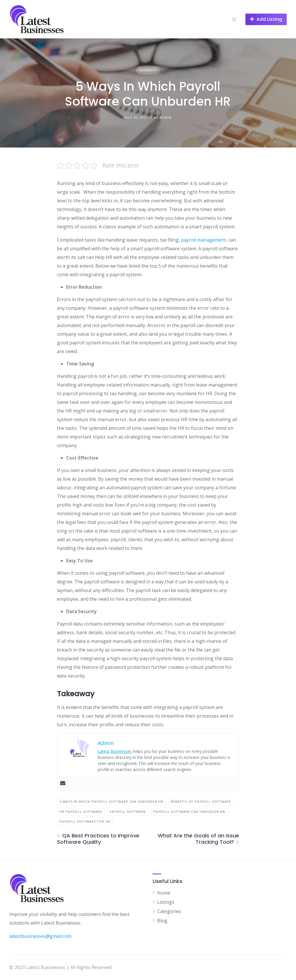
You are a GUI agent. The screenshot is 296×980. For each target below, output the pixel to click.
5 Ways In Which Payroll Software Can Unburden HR (111, 801)
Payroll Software (128, 812)
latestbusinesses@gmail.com (40, 936)
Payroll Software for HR (85, 821)
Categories (169, 911)
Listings (166, 902)
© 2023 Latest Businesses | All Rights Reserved (60, 967)
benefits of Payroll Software (201, 801)
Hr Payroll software (81, 812)
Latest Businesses (115, 751)
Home (164, 893)
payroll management (203, 240)
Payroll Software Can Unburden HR (189, 812)
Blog (162, 921)
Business (148, 70)
